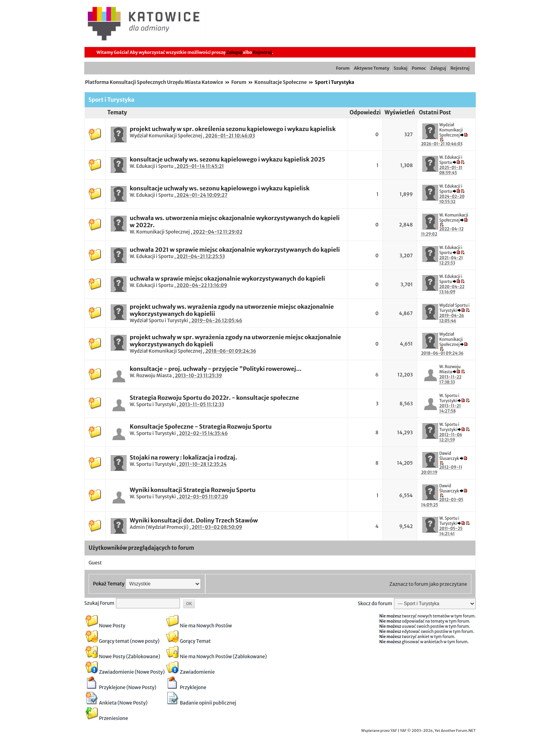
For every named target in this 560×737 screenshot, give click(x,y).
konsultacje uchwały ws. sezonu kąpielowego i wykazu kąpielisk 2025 (227, 160)
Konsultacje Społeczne (280, 82)
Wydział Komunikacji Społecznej (166, 136)
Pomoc (419, 68)
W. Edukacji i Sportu (152, 166)
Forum (343, 68)
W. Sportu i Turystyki (153, 404)
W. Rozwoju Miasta (151, 375)
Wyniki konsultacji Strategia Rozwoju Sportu (193, 490)
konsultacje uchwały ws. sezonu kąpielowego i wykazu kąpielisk (219, 188)
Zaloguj (234, 52)
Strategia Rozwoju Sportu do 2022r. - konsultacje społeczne (214, 398)
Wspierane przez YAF (379, 731)
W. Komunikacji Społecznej (160, 232)
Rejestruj (262, 52)
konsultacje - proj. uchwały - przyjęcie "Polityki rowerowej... (216, 369)
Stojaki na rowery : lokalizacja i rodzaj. (183, 458)
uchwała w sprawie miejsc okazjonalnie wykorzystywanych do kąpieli (227, 279)
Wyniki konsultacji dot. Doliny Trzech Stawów (194, 520)
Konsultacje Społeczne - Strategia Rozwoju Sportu (201, 427)
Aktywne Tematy (372, 68)
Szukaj (400, 68)
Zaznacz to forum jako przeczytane (428, 584)
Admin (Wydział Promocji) (159, 527)
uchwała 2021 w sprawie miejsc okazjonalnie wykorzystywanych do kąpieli (235, 250)
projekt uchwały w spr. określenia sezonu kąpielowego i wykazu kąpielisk (233, 129)
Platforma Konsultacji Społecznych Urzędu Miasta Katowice (154, 82)
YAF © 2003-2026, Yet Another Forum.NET (438, 731)
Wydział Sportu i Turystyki (159, 320)
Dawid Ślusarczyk (449, 456)
